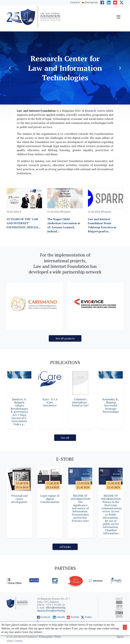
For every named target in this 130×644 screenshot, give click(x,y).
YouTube (75, 617)
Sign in (120, 637)
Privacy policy (46, 637)
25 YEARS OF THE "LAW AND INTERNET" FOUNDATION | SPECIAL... (24, 223)
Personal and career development (19, 499)
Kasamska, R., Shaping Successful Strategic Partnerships (111, 406)
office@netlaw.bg (56, 608)
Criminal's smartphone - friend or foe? (80, 402)
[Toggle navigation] (118, 17)
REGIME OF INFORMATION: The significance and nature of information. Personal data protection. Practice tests (81, 508)
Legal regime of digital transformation (50, 499)
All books (65, 547)
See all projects (65, 338)
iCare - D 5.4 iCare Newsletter (50, 402)
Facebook (45, 617)
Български (91, 2)
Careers (19, 641)
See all (65, 438)
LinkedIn (61, 617)
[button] (10, 68)
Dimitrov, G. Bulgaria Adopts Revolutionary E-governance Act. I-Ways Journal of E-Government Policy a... (19, 412)
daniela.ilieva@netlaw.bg (51, 611)
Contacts (75, 2)
